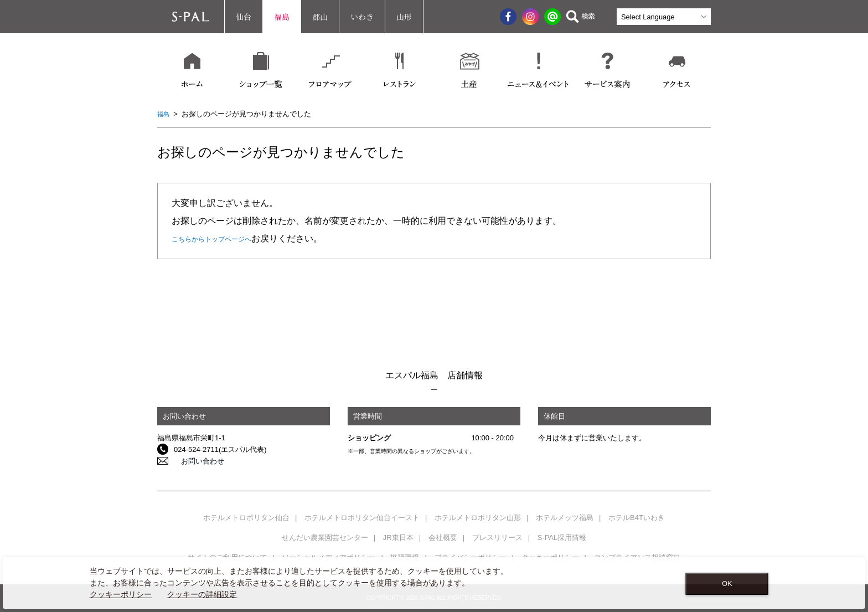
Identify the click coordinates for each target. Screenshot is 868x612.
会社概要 (443, 538)
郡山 (320, 17)
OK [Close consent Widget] (727, 584)
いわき (362, 17)
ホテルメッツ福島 (565, 518)
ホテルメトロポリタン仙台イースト (362, 518)
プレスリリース (497, 538)
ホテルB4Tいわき (637, 518)
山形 (404, 17)
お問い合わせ (195, 461)
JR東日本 (398, 538)
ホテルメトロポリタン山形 (478, 518)
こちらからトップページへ (225, 238)
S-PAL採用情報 (562, 538)
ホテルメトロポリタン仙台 (246, 518)
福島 (282, 17)
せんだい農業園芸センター (325, 538)
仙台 (244, 17)
